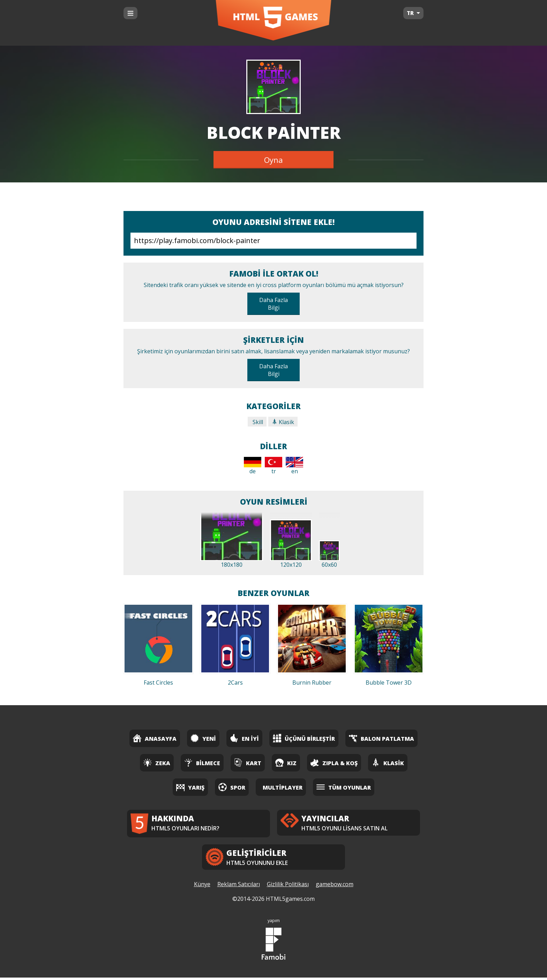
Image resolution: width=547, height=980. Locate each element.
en (294, 466)
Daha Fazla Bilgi (273, 304)
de (253, 466)
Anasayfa (155, 738)
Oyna (273, 160)
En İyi (244, 738)
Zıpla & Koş (334, 763)
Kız (286, 763)
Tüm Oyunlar (344, 787)
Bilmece (202, 763)
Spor (232, 787)
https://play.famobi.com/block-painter (273, 241)
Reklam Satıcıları (239, 887)
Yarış (190, 787)
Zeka (157, 763)
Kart (248, 763)
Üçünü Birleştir (304, 738)
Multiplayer (283, 787)
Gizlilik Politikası (288, 887)
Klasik (283, 422)
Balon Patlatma (381, 738)
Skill (257, 422)
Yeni (203, 738)
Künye (202, 887)
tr (273, 466)
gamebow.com (335, 887)
